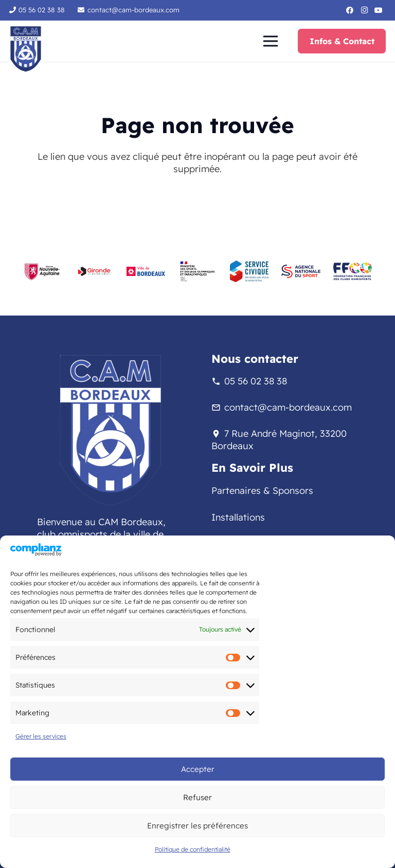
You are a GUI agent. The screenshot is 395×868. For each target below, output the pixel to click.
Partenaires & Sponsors (262, 491)
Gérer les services (41, 736)
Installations (238, 517)
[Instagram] (364, 10)
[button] (270, 41)
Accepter (198, 769)
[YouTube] (379, 10)
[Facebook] (350, 10)
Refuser (197, 797)
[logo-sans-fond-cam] (26, 49)
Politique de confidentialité (193, 849)
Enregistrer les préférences (197, 826)
